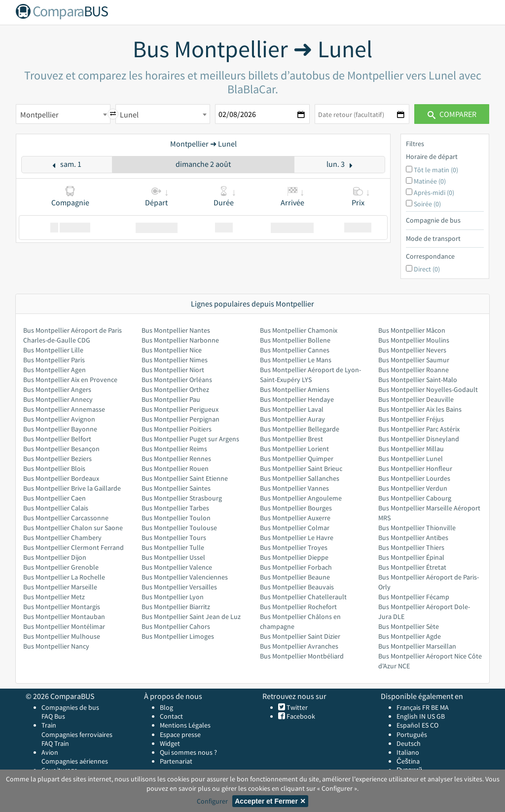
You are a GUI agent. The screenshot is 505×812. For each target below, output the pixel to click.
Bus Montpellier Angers (57, 389)
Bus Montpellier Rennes (176, 459)
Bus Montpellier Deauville (416, 399)
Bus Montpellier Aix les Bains (420, 409)
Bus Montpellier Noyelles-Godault (428, 389)
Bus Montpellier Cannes (295, 350)
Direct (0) (427, 269)
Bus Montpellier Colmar (295, 528)
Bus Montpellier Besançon (61, 449)
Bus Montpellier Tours (174, 538)
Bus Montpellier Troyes (294, 547)
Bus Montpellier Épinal (411, 557)
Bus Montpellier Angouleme (301, 498)
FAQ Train (55, 743)
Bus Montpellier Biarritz (176, 607)
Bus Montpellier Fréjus (411, 419)
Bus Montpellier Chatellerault (303, 597)
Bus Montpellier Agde (410, 636)
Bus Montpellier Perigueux (180, 409)
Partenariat (176, 761)
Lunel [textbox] (129, 115)
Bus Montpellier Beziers (57, 459)
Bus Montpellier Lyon (173, 597)
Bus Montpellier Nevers (412, 350)
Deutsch (409, 743)
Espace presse (180, 735)
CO (434, 725)
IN (422, 716)
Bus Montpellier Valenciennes (185, 577)
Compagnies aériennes (75, 761)
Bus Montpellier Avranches (299, 646)
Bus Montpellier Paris (54, 360)
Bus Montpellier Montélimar (64, 626)
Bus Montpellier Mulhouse (62, 636)
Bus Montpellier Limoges (178, 636)
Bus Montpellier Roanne (414, 370)
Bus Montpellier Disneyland (419, 439)
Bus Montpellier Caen (54, 498)
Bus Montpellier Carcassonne (66, 518)
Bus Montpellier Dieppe (294, 557)
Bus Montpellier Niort (173, 370)
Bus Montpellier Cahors (176, 626)
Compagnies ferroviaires (77, 735)
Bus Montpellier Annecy (58, 399)
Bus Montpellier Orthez (175, 389)
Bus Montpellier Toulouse (179, 528)
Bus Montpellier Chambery (62, 538)
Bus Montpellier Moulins (414, 340)
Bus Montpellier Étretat (412, 567)
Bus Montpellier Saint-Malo (418, 380)
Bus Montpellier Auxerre (295, 518)
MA (444, 707)
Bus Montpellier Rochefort (298, 607)
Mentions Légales (185, 725)
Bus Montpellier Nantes (176, 330)
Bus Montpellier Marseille (60, 587)
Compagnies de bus (70, 707)
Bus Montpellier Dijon (55, 557)
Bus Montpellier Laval (292, 409)
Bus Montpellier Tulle (173, 547)
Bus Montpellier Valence (177, 567)
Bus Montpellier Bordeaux (61, 478)
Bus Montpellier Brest (291, 439)
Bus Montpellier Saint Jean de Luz (191, 617)
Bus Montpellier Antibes (413, 538)
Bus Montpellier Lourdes (414, 478)
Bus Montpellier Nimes (175, 360)
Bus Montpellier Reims (174, 449)
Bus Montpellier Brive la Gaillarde (72, 488)
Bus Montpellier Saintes (176, 488)
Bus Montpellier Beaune (295, 577)
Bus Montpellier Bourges (296, 508)
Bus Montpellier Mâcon (412, 330)
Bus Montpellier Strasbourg (182, 498)
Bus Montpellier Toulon (176, 518)
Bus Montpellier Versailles (179, 587)
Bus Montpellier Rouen (175, 468)
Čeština (408, 761)
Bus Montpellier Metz (54, 597)
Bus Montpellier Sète (409, 626)
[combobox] (63, 114)
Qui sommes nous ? (188, 752)
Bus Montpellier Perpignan (180, 419)
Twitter (296, 707)
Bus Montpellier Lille (53, 350)
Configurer (212, 801)
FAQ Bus (53, 716)
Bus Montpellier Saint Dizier (300, 636)
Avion (50, 752)
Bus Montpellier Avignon (59, 419)
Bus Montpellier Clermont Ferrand (73, 547)
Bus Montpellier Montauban (64, 617)
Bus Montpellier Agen (54, 370)
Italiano (408, 752)
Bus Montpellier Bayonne (60, 429)
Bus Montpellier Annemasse (64, 409)
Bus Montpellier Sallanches (300, 478)
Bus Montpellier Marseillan (417, 646)
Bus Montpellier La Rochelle (64, 577)
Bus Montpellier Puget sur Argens (190, 439)
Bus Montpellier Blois (54, 468)
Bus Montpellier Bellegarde (300, 429)
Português (412, 735)
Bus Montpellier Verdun (413, 488)
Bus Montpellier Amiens (295, 389)
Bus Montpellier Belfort (57, 439)
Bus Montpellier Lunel (411, 459)
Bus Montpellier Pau (171, 399)
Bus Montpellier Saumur (414, 360)
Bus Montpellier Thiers (411, 547)
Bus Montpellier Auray (292, 419)
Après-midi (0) (434, 193)
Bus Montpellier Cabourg (415, 498)
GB (441, 716)
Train (49, 725)
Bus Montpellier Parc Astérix (419, 429)
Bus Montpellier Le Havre (297, 538)
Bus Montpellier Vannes (294, 488)
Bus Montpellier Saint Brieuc (301, 468)
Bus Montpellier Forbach (296, 567)
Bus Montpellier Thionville (417, 528)
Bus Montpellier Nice (172, 350)
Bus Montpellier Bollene (295, 340)
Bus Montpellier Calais (56, 508)
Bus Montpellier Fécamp (414, 597)
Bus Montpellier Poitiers (177, 429)
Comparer (452, 114)
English (407, 716)
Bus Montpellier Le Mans (296, 360)
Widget (170, 743)
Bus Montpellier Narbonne (180, 340)
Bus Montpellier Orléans (177, 380)
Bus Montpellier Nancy (56, 646)
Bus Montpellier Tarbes (175, 508)
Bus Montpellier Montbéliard (302, 656)
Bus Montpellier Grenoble (61, 567)
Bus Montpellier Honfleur (415, 468)
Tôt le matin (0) (436, 170)
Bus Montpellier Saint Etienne (185, 478)
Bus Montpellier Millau (411, 449)
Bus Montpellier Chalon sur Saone (73, 528)
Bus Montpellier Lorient (294, 449)
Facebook (300, 716)
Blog (166, 707)
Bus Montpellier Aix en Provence (70, 380)
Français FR (413, 707)
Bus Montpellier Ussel (173, 557)
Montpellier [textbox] (39, 115)
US (431, 716)
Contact (171, 716)
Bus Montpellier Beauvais (297, 587)
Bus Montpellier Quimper (297, 459)
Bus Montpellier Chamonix (299, 330)
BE (435, 707)
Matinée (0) (430, 181)
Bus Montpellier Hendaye (297, 399)
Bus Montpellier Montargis (62, 607)
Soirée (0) (427, 204)
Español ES (413, 725)
